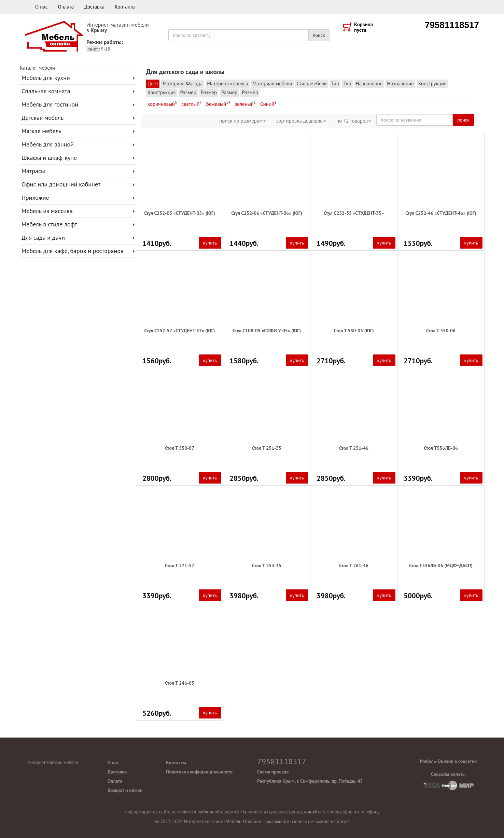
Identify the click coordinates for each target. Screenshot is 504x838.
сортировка (301, 121)
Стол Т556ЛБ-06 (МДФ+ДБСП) (441, 565)
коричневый (162, 104)
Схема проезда (273, 772)
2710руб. (331, 361)
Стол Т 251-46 (354, 448)
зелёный (245, 104)
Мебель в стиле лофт (49, 224)
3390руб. (418, 478)
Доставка (94, 7)
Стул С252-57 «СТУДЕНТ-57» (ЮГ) (180, 331)
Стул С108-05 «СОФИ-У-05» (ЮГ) (267, 331)
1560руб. (157, 361)
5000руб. (418, 596)
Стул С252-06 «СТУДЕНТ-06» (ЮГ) (267, 213)
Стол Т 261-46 (354, 565)
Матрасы (33, 171)
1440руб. (244, 243)
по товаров (354, 121)
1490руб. (331, 243)
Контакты (125, 7)
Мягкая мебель (41, 131)
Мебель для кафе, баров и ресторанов (73, 251)
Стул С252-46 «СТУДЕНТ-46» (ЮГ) (441, 213)
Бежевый (218, 104)
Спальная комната (46, 91)
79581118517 (452, 25)
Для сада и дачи (43, 238)
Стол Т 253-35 (267, 565)
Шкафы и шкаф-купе (49, 158)
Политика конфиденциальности (199, 772)
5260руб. (157, 713)
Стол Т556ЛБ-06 (441, 448)
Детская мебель (43, 118)
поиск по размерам (243, 121)
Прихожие (35, 198)
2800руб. (157, 478)
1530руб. (418, 243)
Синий (268, 104)
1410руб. (157, 243)
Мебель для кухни (46, 78)
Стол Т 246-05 (180, 683)
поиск (319, 35)
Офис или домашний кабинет (61, 184)
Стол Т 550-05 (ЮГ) (354, 331)
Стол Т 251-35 (267, 448)
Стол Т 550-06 (441, 331)
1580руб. (244, 361)
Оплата (66, 7)
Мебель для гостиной (50, 104)
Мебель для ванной (48, 144)
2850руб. (244, 478)
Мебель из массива (47, 211)
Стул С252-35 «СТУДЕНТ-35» (354, 213)
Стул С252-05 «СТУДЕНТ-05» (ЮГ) (180, 213)
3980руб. (244, 596)
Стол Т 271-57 (180, 565)
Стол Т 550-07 (180, 448)
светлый (191, 104)
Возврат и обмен (125, 790)
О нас (41, 7)
